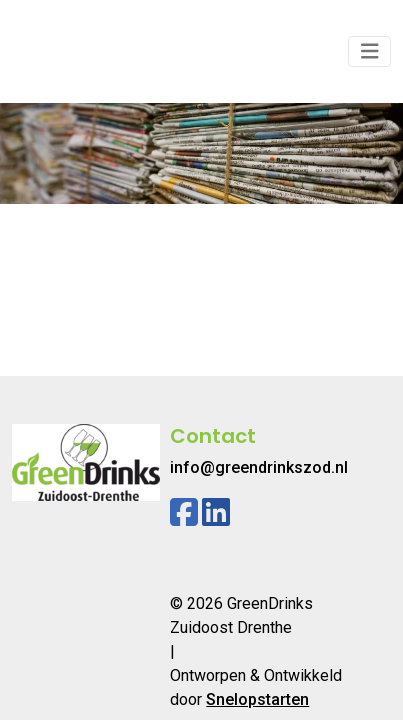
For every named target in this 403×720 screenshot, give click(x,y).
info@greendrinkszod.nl (259, 467)
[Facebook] (184, 512)
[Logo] (86, 51)
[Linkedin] (216, 512)
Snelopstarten (257, 699)
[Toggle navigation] (370, 51)
